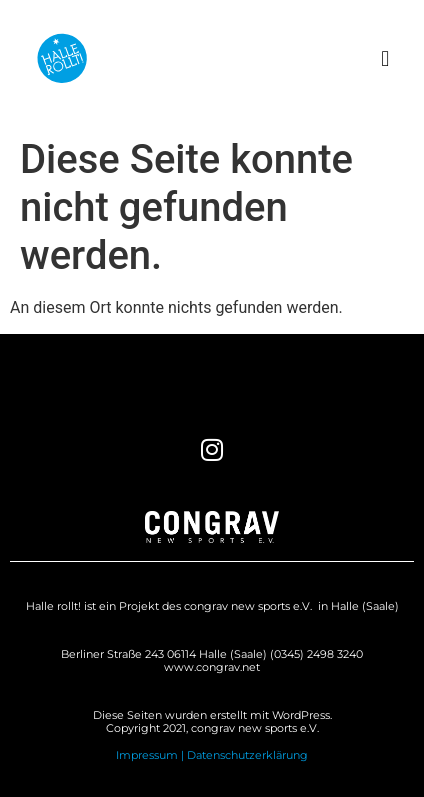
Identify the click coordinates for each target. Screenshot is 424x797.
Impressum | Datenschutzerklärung (212, 755)
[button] (385, 58)
